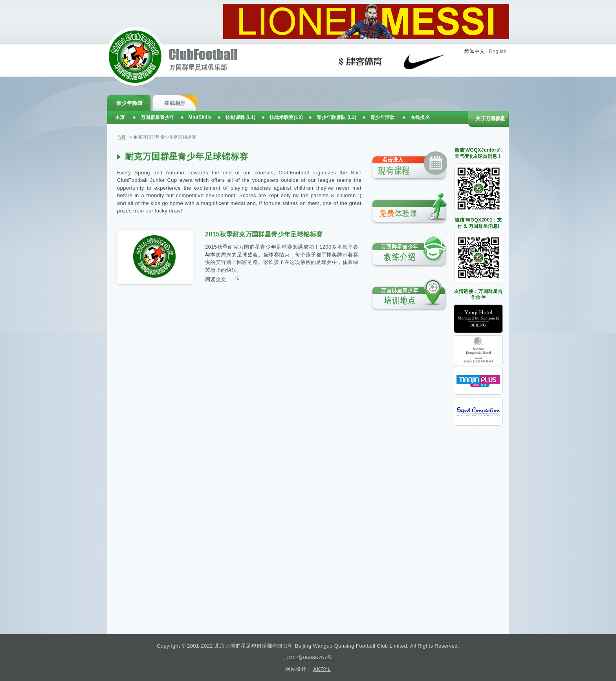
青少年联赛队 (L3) (337, 117)
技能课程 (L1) (241, 117)
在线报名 (420, 117)
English (498, 51)
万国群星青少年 (158, 117)
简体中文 (475, 51)
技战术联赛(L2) (286, 117)
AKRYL (322, 669)
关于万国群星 (490, 119)
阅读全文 (223, 279)
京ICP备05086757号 (308, 658)
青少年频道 (129, 103)
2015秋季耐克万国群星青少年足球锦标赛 (264, 234)
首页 (122, 137)
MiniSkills (200, 117)
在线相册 (175, 103)
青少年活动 (383, 117)
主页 (120, 117)
